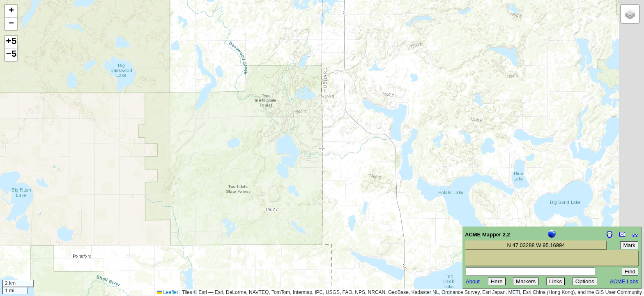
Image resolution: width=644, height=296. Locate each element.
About (473, 281)
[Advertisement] (44, 238)
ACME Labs (624, 281)
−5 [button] (11, 55)
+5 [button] (11, 42)
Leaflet (167, 292)
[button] (11, 11)
